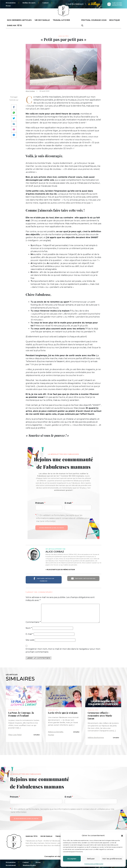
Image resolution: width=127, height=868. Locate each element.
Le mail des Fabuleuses (75, 4)
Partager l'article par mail (83, 579)
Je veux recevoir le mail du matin (52, 528)
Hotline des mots (29, 3)
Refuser (91, 859)
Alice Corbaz (30, 91)
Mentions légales (29, 865)
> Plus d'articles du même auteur (60, 570)
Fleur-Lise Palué (15, 735)
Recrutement (11, 865)
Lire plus (37, 735)
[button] (122, 835)
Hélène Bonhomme (96, 738)
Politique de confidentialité (94, 864)
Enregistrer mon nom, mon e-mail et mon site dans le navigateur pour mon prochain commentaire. (63, 650)
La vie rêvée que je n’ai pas (63, 713)
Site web (30, 640)
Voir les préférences (112, 859)
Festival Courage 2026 (94, 20)
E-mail (69, 503)
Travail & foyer (61, 20)
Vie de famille (42, 20)
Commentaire (33, 622)
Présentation (11, 3)
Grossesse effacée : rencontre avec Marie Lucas (100, 716)
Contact (45, 3)
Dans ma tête (14, 25)
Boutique (115, 20)
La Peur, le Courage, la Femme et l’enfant (21, 714)
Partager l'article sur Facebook (44, 579)
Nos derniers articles (19, 20)
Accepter (72, 859)
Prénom (40, 503)
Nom (29, 628)
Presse (8, 6)
